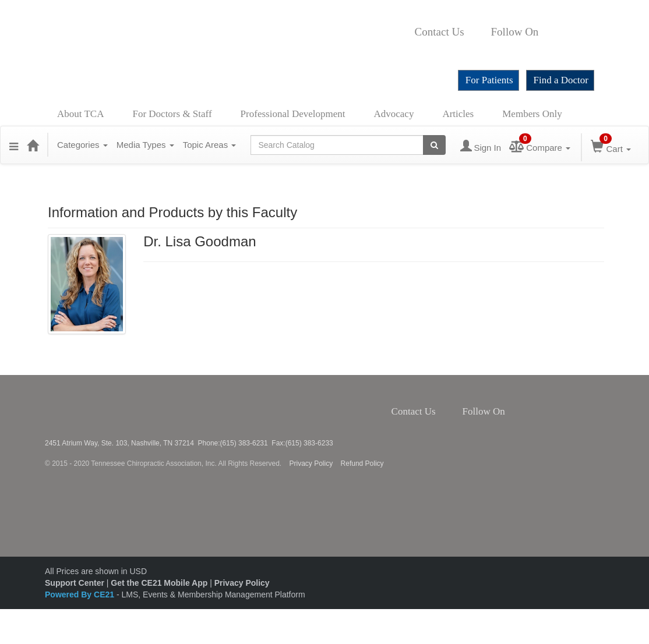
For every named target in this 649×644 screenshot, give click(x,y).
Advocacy (394, 114)
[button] (14, 145)
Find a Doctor (561, 80)
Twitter (558, 32)
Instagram (574, 32)
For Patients (489, 80)
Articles (458, 114)
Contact (474, 32)
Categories (82, 145)
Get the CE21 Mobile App (159, 583)
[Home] (33, 145)
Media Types (145, 145)
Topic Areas (210, 145)
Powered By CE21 (81, 595)
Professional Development (293, 114)
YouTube (418, 49)
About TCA (80, 114)
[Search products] (434, 145)
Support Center (75, 583)
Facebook (545, 32)
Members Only (532, 114)
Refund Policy (362, 463)
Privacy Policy (311, 463)
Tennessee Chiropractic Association (76, 407)
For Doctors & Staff (172, 114)
